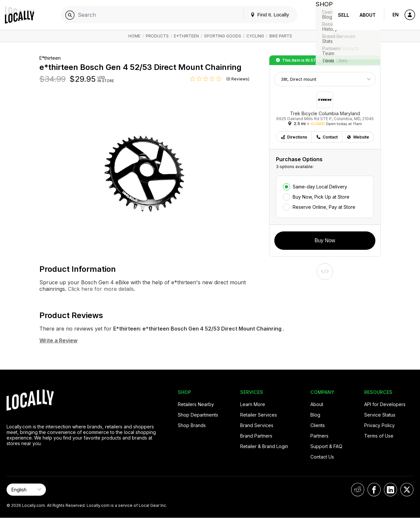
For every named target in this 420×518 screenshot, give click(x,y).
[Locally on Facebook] (374, 490)
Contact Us (322, 457)
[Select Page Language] (26, 490)
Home (134, 36)
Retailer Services (259, 415)
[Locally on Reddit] (358, 490)
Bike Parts (281, 36)
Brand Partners (256, 436)
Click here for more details (100, 289)
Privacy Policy (379, 425)
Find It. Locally (263, 15)
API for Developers (385, 404)
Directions (294, 137)
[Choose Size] (325, 79)
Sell (344, 15)
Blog (315, 415)
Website (358, 137)
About (368, 15)
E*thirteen (186, 36)
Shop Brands (192, 425)
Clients (318, 425)
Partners (319, 436)
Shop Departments (198, 415)
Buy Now (325, 240)
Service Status (380, 415)
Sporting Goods (223, 36)
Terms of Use (379, 436)
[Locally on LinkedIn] (390, 490)
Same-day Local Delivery (320, 187)
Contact (327, 137)
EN (396, 15)
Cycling (255, 36)
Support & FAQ (326, 446)
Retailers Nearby (196, 404)
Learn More (253, 404)
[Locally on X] (407, 490)
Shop (321, 15)
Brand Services (257, 425)
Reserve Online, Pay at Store (324, 207)
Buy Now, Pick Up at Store (321, 197)
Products (157, 36)
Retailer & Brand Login (264, 446)
